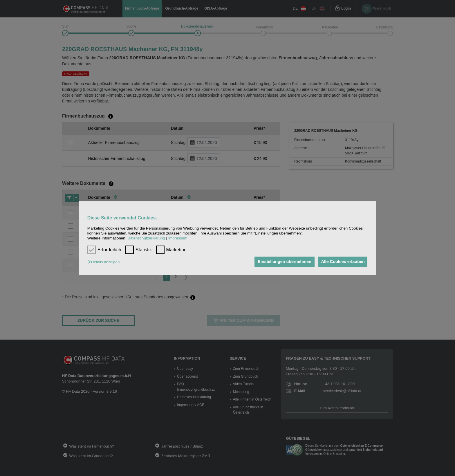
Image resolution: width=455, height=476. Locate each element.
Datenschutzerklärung (146, 238)
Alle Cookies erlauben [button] (342, 262)
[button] (105, 262)
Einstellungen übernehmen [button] (282, 262)
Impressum (178, 238)
